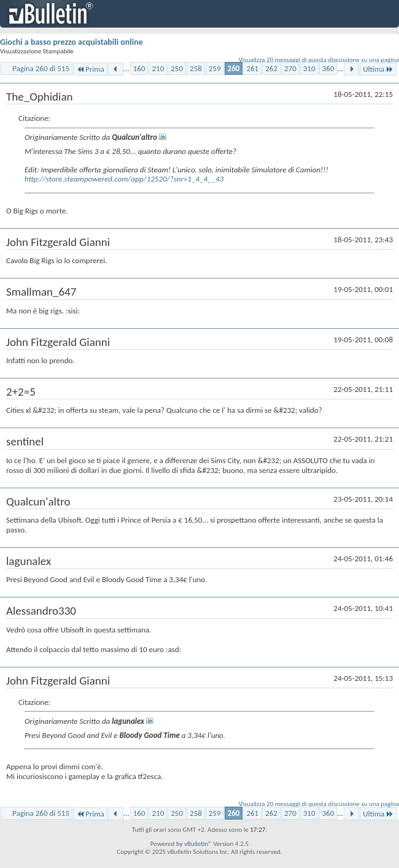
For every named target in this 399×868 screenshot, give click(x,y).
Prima (90, 69)
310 (309, 68)
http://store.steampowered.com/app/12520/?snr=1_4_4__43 (124, 179)
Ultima (378, 69)
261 (252, 68)
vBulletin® (198, 844)
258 (196, 68)
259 (215, 68)
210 (158, 68)
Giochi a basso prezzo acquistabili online (72, 42)
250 (177, 68)
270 (290, 68)
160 (139, 68)
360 (328, 68)
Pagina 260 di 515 (41, 68)
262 (271, 68)
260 (234, 68)
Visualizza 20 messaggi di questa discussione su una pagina (319, 60)
